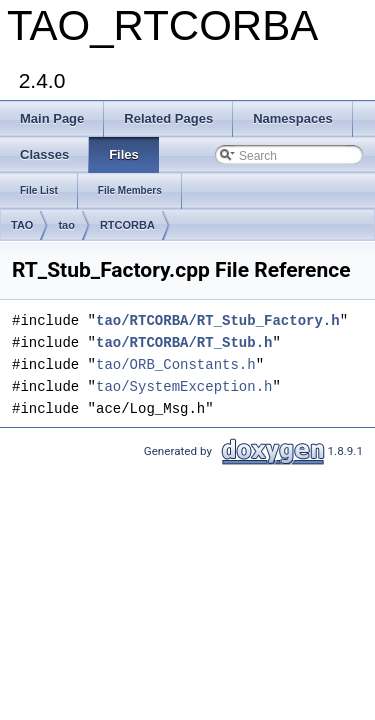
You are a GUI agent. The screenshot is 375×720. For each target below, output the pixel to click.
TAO (22, 225)
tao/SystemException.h (184, 386)
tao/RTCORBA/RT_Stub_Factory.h (218, 320)
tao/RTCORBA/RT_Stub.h (184, 342)
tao (66, 225)
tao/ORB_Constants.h (176, 364)
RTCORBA (127, 225)
